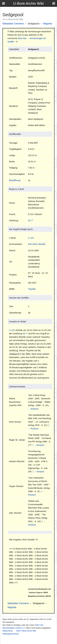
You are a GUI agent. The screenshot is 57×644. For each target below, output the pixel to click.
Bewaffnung (15, 180)
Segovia (48, 24)
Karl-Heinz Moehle (37, 244)
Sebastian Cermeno (13, 24)
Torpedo (32, 289)
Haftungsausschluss (11, 634)
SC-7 (30, 220)
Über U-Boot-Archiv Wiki (26, 631)
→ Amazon (33, 409)
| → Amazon (38, 445)
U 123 (31, 238)
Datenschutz (8, 631)
